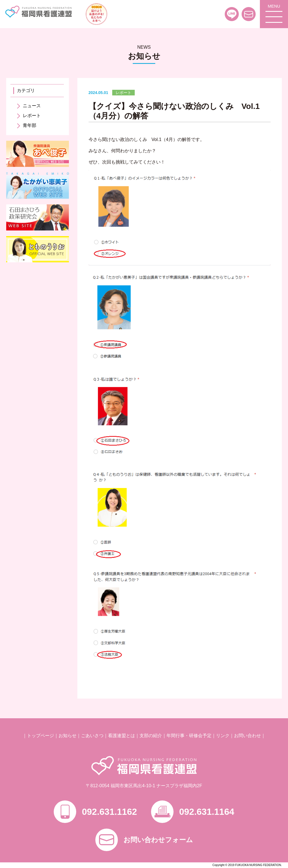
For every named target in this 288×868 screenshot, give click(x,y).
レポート (32, 116)
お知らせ (67, 736)
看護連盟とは (121, 736)
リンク (223, 736)
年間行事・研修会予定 (189, 736)
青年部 (30, 125)
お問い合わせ (247, 736)
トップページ (40, 736)
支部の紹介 (151, 736)
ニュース (32, 106)
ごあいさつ (92, 736)
